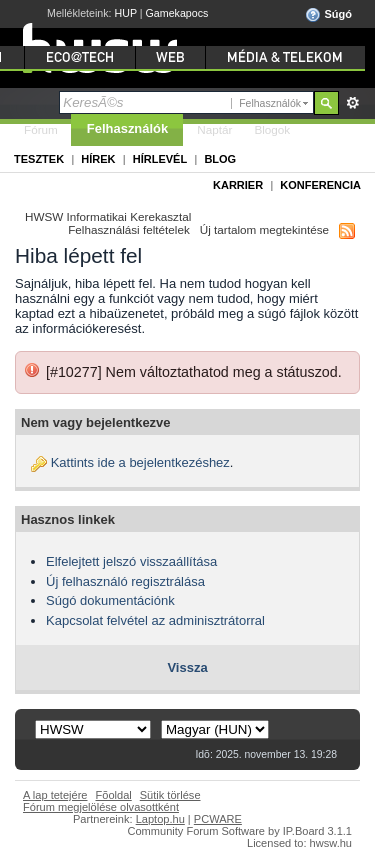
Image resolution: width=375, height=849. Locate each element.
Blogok (272, 129)
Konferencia (320, 185)
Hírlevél (160, 159)
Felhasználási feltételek (129, 229)
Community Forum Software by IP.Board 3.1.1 (239, 831)
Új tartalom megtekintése (264, 229)
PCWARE (218, 819)
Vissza (187, 667)
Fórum (41, 129)
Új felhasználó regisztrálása (125, 581)
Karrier (238, 185)
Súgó (328, 15)
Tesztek (39, 159)
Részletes (352, 103)
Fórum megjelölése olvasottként (101, 807)
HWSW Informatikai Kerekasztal (108, 216)
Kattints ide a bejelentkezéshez (140, 462)
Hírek (98, 159)
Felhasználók (127, 128)
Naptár (214, 129)
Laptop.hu (160, 819)
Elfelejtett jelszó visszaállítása (131, 561)
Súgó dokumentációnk (110, 600)
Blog (220, 159)
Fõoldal (114, 795)
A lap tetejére (55, 795)
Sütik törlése (170, 795)
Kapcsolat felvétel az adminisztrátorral (155, 620)
